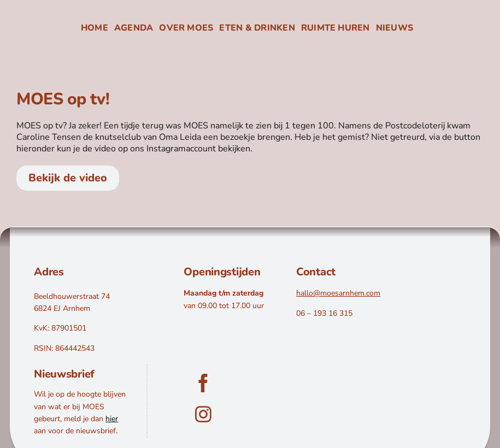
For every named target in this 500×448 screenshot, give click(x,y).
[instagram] (203, 414)
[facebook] (203, 383)
